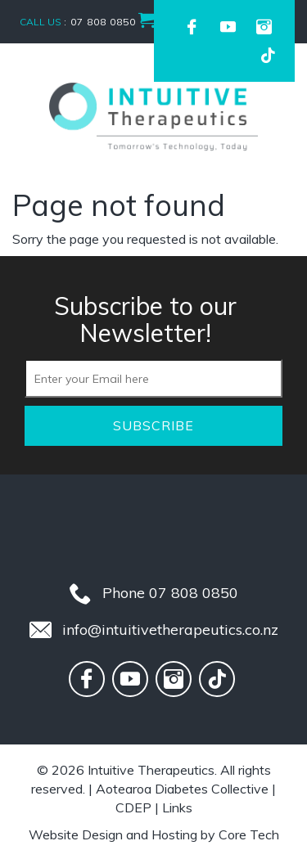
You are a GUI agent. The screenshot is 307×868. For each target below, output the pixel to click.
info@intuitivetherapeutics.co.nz (170, 630)
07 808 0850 (194, 593)
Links (177, 807)
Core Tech (249, 834)
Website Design (76, 834)
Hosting (174, 834)
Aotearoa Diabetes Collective (182, 789)
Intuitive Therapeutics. (152, 770)
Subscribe (153, 425)
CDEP (133, 807)
